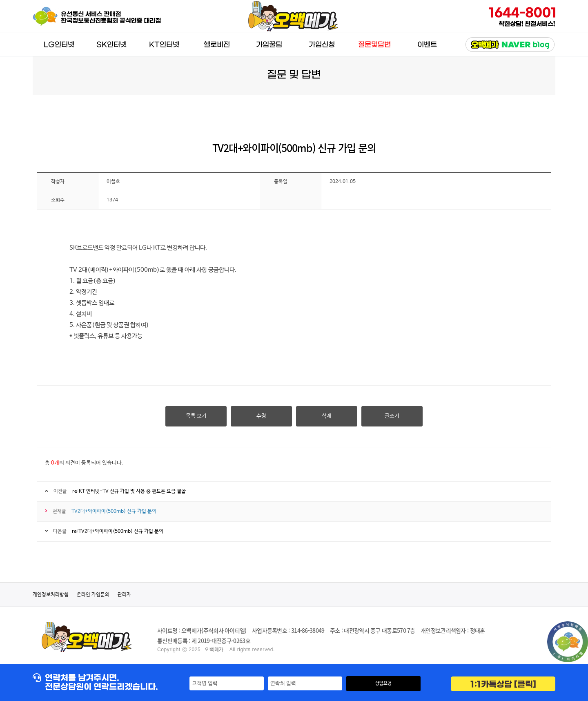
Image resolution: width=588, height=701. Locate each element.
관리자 (124, 595)
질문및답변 (374, 45)
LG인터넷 (59, 45)
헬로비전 (217, 45)
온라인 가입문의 (93, 595)
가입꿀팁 (269, 45)
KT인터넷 (164, 45)
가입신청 (322, 45)
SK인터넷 (111, 45)
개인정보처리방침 (51, 595)
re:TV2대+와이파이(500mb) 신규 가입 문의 (118, 531)
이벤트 (427, 45)
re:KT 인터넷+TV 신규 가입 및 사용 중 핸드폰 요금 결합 (129, 491)
